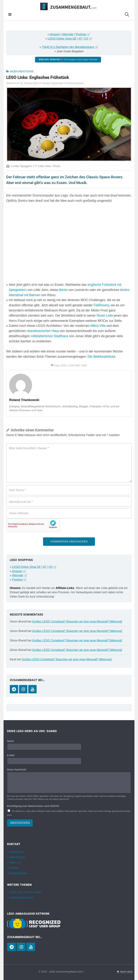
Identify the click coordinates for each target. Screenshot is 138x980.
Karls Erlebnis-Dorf (21, 898)
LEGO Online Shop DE (62, 39)
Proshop (81, 34)
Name (11, 741)
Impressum (17, 852)
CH (86, 39)
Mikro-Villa (98, 326)
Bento (63, 290)
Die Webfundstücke (101, 357)
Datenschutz (17, 857)
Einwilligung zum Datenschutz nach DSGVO (34, 806)
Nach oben (125, 972)
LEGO (63, 365)
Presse (14, 868)
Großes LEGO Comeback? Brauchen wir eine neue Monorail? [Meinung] (77, 622)
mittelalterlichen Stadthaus (49, 336)
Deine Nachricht (17, 770)
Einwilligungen (19, 873)
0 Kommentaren (75, 83)
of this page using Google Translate (68, 60)
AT (80, 39)
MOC (84, 365)
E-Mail (11, 755)
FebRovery (101, 305)
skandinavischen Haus (43, 331)
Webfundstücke (22, 71)
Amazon (55, 34)
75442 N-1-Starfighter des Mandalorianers (68, 47)
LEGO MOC (74, 365)
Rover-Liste (105, 316)
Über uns (15, 862)
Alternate (68, 34)
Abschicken (20, 823)
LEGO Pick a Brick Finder (26, 892)
